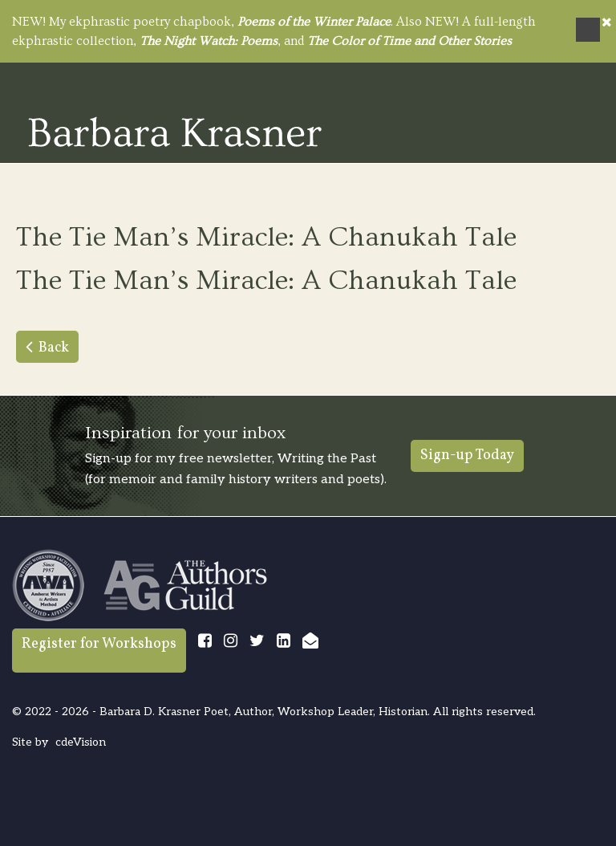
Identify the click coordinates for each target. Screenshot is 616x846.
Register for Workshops (99, 644)
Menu (588, 30)
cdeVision (81, 742)
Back (54, 348)
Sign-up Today (467, 456)
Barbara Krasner (175, 132)
